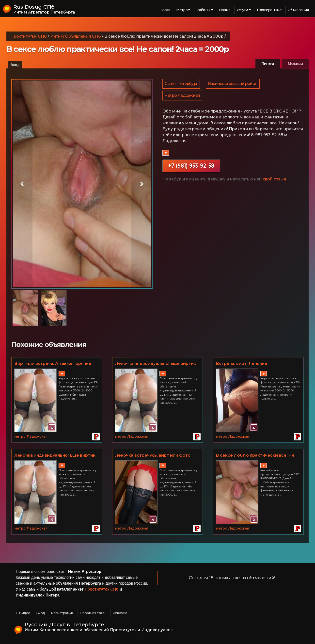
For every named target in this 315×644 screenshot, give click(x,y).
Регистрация (62, 613)
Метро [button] (182, 10)
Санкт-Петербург (181, 84)
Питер (268, 64)
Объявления (298, 10)
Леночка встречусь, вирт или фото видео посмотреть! (153, 456)
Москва (295, 64)
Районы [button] (203, 10)
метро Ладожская (182, 97)
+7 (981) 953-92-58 (191, 168)
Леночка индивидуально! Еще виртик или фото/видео (156, 364)
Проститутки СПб (29, 36)
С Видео (23, 613)
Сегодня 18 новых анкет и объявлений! (232, 578)
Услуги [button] (242, 10)
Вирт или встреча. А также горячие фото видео (53, 364)
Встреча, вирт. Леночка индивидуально (241, 364)
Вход (15, 65)
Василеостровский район (233, 84)
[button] (22, 184)
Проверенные (269, 10)
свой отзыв (274, 181)
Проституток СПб (102, 589)
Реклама (120, 613)
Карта (165, 10)
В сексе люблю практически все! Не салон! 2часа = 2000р (255, 456)
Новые (225, 10)
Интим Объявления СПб (76, 36)
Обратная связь (93, 613)
